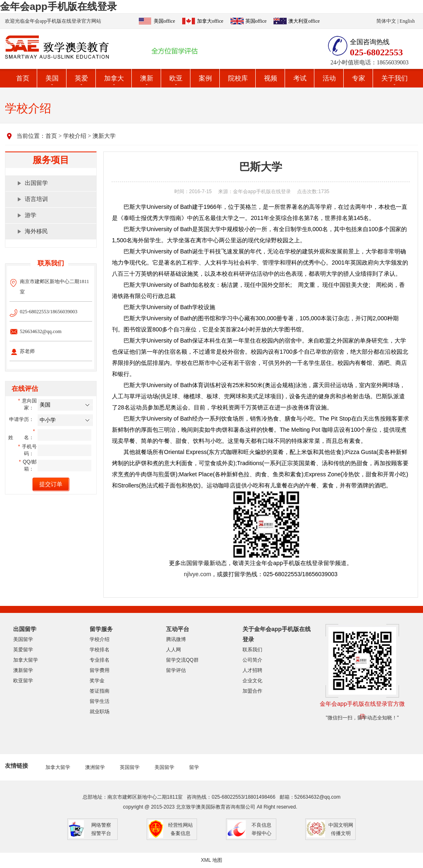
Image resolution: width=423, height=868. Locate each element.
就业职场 (100, 712)
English (407, 21)
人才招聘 (252, 670)
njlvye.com (197, 574)
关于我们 (394, 78)
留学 (194, 767)
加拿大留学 (26, 660)
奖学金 (97, 681)
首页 (23, 78)
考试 (300, 78)
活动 (329, 78)
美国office (164, 21)
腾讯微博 (176, 639)
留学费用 (100, 670)
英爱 (81, 78)
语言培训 (36, 199)
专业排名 (100, 660)
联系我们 (252, 650)
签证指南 (100, 691)
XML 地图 (211, 860)
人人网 (173, 650)
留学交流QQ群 (182, 660)
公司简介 (252, 660)
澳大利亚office (304, 21)
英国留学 (130, 767)
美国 (52, 78)
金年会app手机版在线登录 (58, 6)
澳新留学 (23, 670)
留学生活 (100, 701)
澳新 (147, 78)
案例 (205, 78)
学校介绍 (75, 136)
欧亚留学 (23, 681)
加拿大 (114, 78)
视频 (271, 78)
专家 (359, 78)
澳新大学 (104, 136)
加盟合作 (252, 691)
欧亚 (176, 78)
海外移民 (36, 231)
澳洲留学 (95, 767)
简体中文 (386, 21)
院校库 (238, 78)
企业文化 (252, 681)
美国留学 (23, 639)
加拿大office (210, 21)
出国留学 (36, 183)
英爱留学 (23, 650)
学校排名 (100, 650)
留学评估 (176, 670)
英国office (256, 21)
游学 (31, 215)
